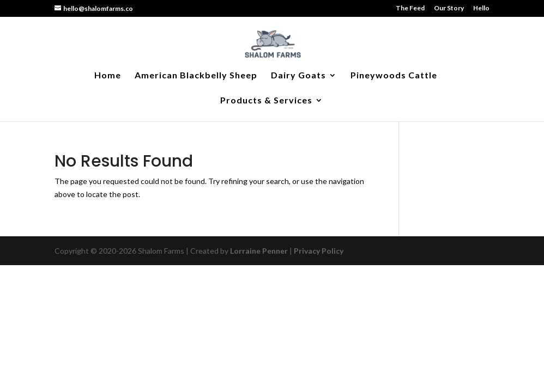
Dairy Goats (298, 76)
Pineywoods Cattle (394, 76)
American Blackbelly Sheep (196, 76)
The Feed (410, 8)
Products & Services (266, 101)
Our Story (449, 8)
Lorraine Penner (259, 251)
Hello (481, 8)
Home (108, 76)
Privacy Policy (319, 251)
